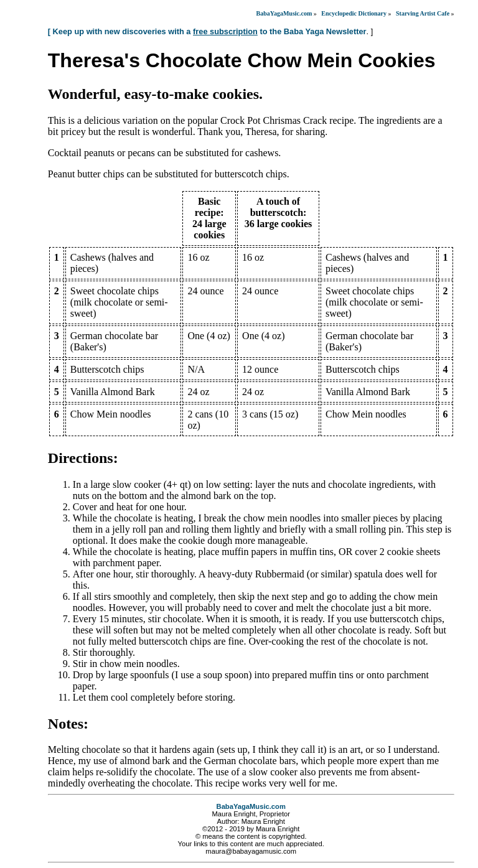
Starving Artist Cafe (423, 13)
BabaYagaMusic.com (284, 13)
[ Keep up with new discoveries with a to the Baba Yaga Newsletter (207, 31)
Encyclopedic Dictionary (354, 13)
